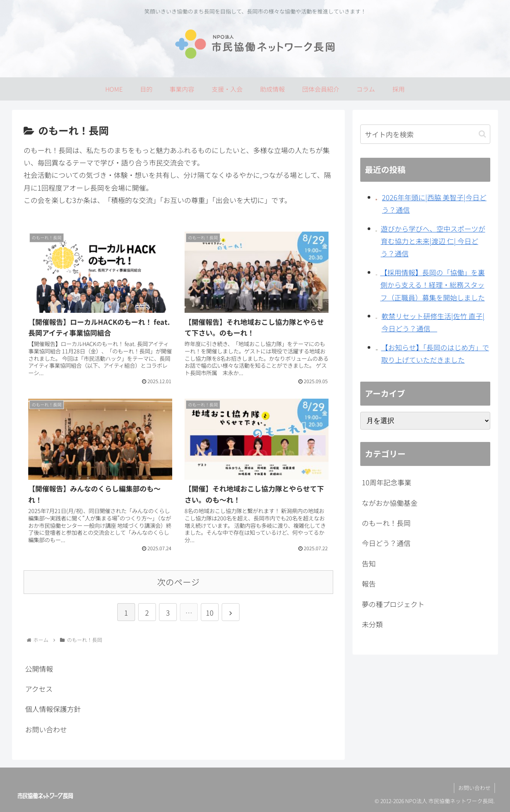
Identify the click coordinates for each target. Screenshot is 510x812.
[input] (425, 134)
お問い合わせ (46, 729)
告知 (369, 563)
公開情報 (39, 669)
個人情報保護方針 (53, 709)
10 (210, 612)
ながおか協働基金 (390, 503)
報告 (369, 583)
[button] (482, 134)
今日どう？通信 (386, 543)
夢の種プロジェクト (393, 604)
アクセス (39, 689)
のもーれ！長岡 (386, 523)
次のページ (178, 582)
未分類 (372, 624)
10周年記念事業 (387, 482)
